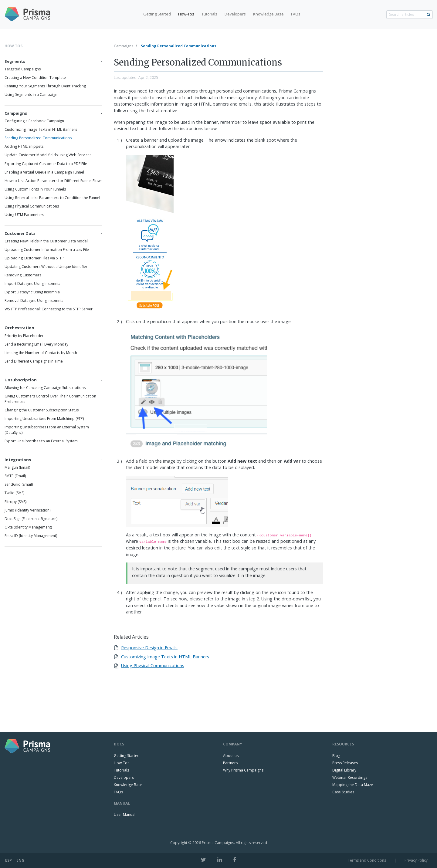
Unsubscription (21, 380)
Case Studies (343, 792)
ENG (20, 860)
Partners (230, 763)
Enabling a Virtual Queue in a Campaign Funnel (44, 172)
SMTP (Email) (15, 476)
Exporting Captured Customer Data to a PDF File (46, 164)
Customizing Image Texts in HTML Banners (41, 129)
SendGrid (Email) (19, 484)
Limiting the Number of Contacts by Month (41, 353)
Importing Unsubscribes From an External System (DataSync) (47, 430)
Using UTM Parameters (24, 215)
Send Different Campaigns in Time (34, 361)
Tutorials (209, 14)
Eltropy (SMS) (15, 502)
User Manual (125, 814)
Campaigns (16, 113)
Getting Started (157, 14)
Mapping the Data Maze (353, 785)
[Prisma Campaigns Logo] (30, 14)
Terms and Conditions (367, 860)
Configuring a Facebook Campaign (34, 121)
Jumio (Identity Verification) (27, 510)
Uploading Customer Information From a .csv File (47, 250)
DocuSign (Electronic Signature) (31, 519)
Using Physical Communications (32, 206)
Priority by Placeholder (24, 336)
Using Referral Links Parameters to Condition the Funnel (52, 198)
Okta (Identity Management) (28, 527)
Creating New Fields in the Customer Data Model (46, 241)
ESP (8, 860)
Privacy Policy (416, 860)
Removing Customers (23, 275)
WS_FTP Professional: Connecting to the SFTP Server (49, 309)
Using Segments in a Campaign (31, 95)
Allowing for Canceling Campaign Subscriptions (45, 388)
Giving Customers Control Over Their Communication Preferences (50, 399)
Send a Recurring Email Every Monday (36, 344)
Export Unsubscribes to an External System (41, 441)
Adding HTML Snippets (24, 146)
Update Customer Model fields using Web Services (48, 155)
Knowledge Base (268, 14)
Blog (336, 756)
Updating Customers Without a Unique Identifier (46, 267)
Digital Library (344, 770)
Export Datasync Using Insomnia (32, 292)
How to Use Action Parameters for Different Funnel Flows (53, 181)
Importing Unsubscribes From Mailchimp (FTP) (44, 419)
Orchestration (19, 328)
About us (231, 756)
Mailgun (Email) (17, 467)
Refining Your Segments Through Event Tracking (45, 86)
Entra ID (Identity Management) (31, 536)
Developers (235, 14)
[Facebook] (235, 860)
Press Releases (345, 763)
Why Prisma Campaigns (243, 770)
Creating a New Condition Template (35, 78)
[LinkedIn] (220, 860)
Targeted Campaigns (23, 69)
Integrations (18, 460)
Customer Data (20, 233)
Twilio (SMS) (14, 493)
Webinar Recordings (350, 777)
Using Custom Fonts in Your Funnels (35, 189)
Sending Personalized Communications (38, 138)
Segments (15, 61)
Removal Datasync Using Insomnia (34, 301)
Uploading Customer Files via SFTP (34, 258)
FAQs (296, 14)
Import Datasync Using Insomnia (32, 284)
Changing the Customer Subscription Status (42, 410)
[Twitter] (203, 860)
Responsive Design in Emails (149, 648)
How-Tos (186, 14)
